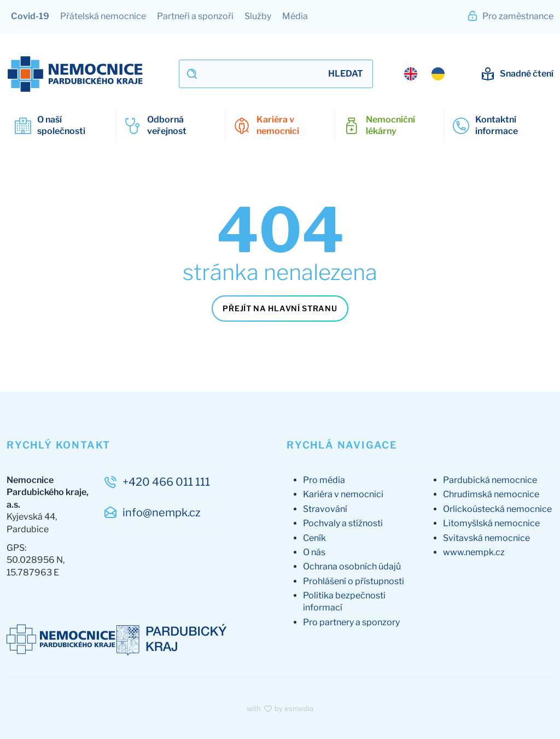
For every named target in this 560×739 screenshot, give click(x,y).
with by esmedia (280, 708)
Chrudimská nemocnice (491, 494)
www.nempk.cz (474, 552)
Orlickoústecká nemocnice (497, 509)
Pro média (324, 480)
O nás (314, 552)
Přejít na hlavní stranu (280, 308)
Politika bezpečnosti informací (344, 601)
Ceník (314, 538)
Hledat (346, 74)
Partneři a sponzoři (195, 16)
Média (295, 16)
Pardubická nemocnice (490, 480)
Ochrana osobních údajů (352, 566)
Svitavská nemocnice (486, 538)
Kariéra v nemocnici (343, 494)
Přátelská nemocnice (103, 16)
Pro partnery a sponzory (351, 622)
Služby (258, 16)
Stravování (325, 509)
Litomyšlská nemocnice (491, 523)
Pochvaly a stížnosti (343, 523)
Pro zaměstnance (510, 16)
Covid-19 (30, 16)
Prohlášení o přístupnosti (354, 581)
